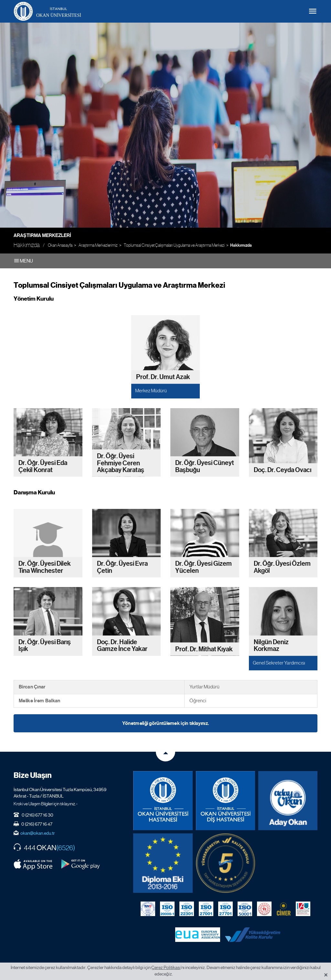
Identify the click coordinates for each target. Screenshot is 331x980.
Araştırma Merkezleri (42, 235)
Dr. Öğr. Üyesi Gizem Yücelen (203, 567)
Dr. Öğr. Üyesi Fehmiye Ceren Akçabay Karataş (121, 463)
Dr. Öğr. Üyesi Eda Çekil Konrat (43, 466)
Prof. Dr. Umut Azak (163, 377)
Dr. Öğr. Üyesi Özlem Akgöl (282, 567)
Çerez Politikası (166, 967)
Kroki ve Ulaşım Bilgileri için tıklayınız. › (46, 804)
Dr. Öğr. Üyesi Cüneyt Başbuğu (205, 466)
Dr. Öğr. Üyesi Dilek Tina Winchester (45, 567)
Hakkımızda (241, 245)
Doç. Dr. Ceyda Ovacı (283, 470)
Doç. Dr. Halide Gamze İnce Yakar (122, 646)
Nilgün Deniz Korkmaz (271, 646)
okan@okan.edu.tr (38, 833)
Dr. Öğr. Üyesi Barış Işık (45, 646)
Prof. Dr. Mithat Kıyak (204, 649)
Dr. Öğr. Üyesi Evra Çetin (122, 567)
